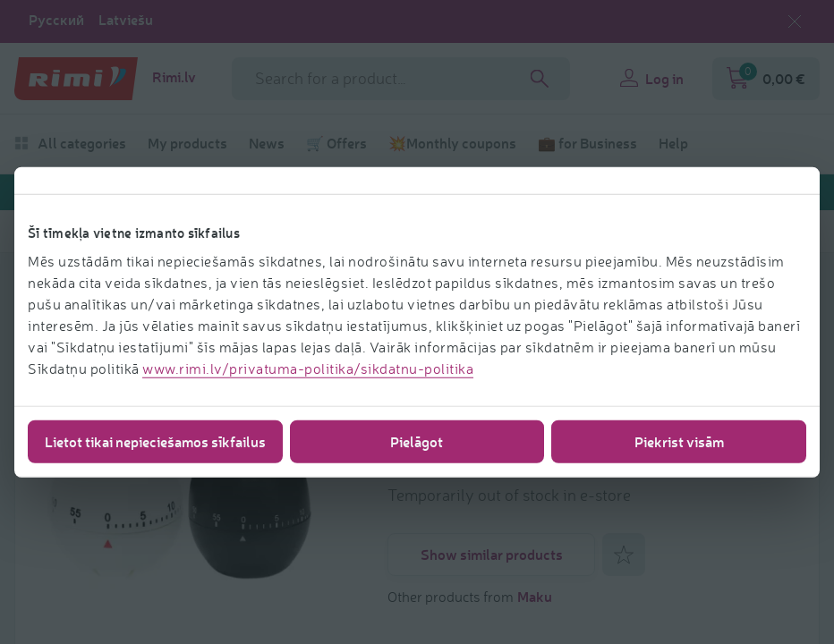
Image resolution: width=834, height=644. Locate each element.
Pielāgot (417, 441)
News (267, 143)
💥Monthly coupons (452, 143)
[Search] (540, 79)
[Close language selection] (795, 21)
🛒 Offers (336, 143)
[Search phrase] (401, 79)
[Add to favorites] (624, 555)
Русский (56, 20)
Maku (535, 596)
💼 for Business (587, 143)
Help (673, 143)
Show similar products (492, 554)
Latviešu (126, 20)
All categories (70, 143)
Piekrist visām (679, 441)
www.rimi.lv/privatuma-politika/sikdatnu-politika (308, 368)
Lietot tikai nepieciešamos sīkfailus (155, 441)
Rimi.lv (174, 77)
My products (187, 143)
